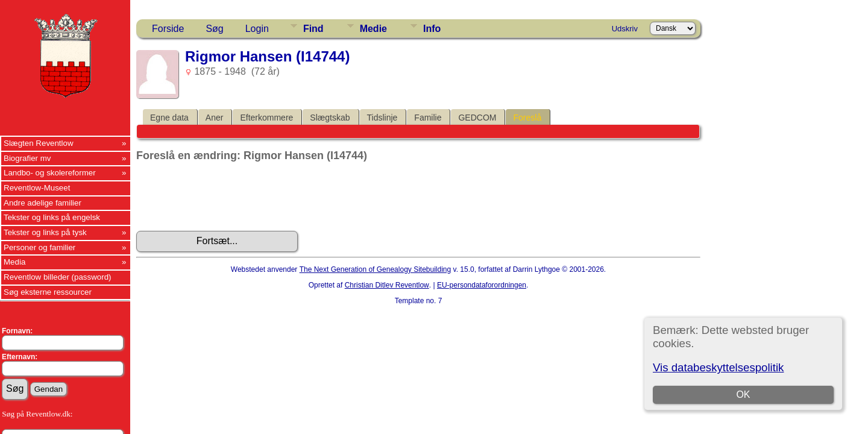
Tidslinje (382, 118)
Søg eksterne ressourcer (48, 292)
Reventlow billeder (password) (58, 277)
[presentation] (228, 197)
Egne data (169, 118)
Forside (168, 29)
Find (313, 29)
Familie (428, 118)
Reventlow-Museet (37, 188)
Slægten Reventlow (39, 143)
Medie (373, 29)
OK (743, 395)
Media (14, 262)
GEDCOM (477, 118)
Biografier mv (27, 158)
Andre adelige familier (42, 203)
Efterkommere (266, 118)
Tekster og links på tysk (45, 232)
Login (257, 29)
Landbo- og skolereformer (50, 173)
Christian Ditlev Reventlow (387, 285)
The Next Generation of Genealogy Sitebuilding (376, 269)
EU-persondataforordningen (482, 285)
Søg (214, 29)
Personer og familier (39, 247)
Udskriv (625, 29)
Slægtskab (330, 118)
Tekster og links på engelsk (52, 217)
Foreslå (527, 118)
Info (432, 29)
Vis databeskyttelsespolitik (718, 367)
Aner (215, 118)
